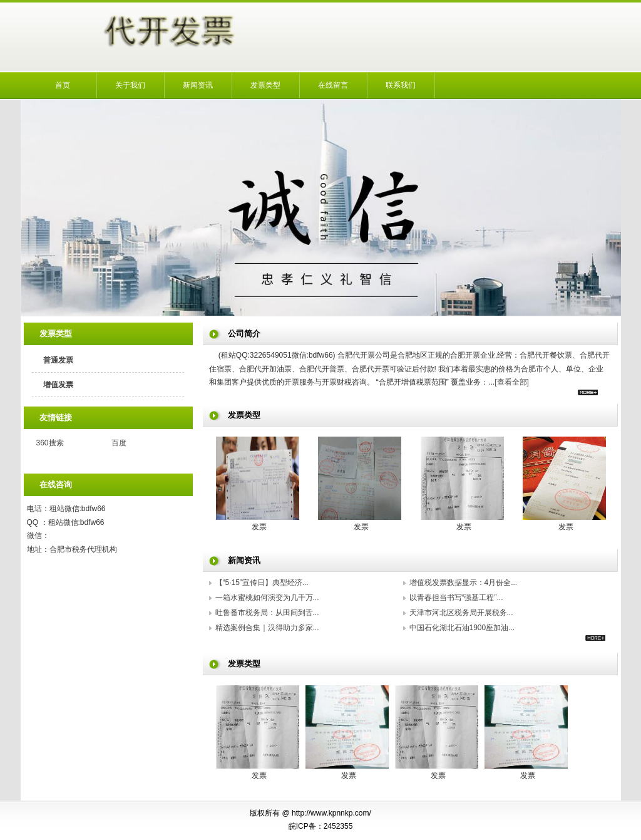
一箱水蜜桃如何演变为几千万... (267, 598)
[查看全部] (512, 382)
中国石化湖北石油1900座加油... (462, 628)
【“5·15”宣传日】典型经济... (262, 583)
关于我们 (130, 85)
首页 (63, 85)
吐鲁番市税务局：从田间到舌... (267, 613)
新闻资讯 (198, 85)
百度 (119, 443)
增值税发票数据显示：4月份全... (464, 583)
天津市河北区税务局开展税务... (461, 613)
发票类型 (265, 85)
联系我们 (401, 85)
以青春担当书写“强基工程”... (456, 598)
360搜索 (50, 443)
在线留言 (333, 85)
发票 (259, 527)
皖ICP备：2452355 (321, 826)
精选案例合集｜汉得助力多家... (267, 628)
